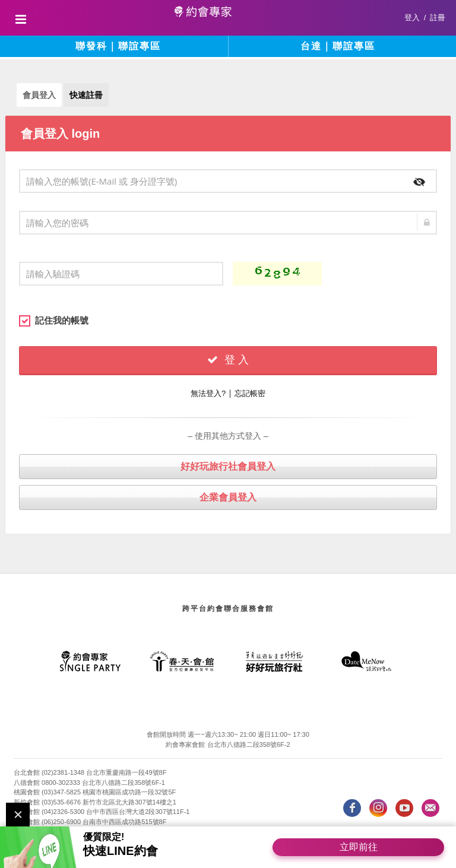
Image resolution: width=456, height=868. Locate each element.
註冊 (438, 18)
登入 (412, 18)
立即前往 (359, 847)
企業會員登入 (228, 497)
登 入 (228, 360)
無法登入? (208, 393)
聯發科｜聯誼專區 (118, 46)
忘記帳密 (250, 393)
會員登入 (39, 95)
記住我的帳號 (54, 321)
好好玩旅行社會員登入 (228, 466)
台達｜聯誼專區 (338, 46)
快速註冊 (86, 95)
